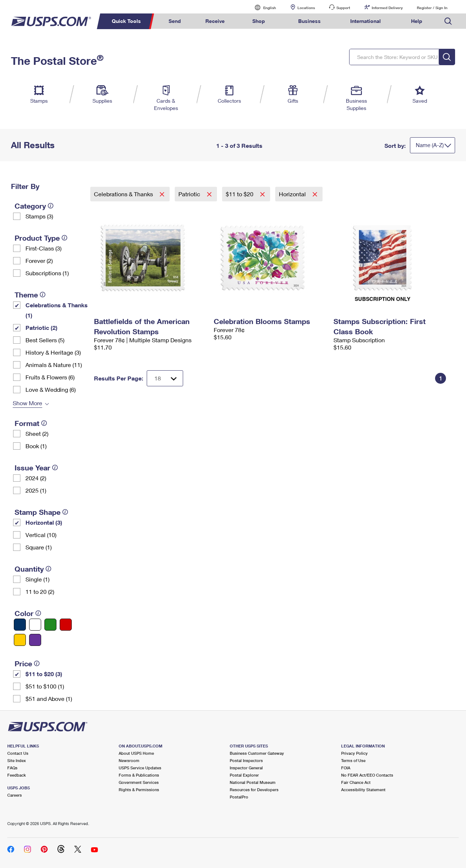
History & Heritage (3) (53, 352)
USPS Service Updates (140, 768)
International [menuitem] (366, 21)
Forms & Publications (139, 775)
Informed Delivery (387, 8)
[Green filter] (50, 625)
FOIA (346, 768)
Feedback (17, 775)
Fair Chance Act (356, 782)
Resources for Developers (254, 790)
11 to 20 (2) (40, 591)
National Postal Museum (253, 782)
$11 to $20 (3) (44, 674)
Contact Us (18, 753)
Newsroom (129, 760)
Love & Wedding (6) (51, 389)
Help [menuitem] (417, 21)
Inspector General (246, 768)
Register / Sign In (432, 8)
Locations (306, 8)
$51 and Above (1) (49, 699)
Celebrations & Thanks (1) (57, 310)
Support (343, 8)
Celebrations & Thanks (124, 194)
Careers (15, 795)
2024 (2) (36, 478)
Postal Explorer (244, 775)
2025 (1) (36, 490)
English (262, 7)
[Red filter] (66, 625)
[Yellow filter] (20, 640)
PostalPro (239, 797)
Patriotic (190, 194)
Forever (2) (39, 261)
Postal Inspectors (246, 760)
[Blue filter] (20, 625)
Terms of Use (353, 760)
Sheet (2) (37, 433)
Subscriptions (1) (47, 273)
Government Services (139, 782)
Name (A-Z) (430, 145)
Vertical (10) (41, 535)
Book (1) (36, 446)
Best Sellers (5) (45, 340)
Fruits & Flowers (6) (50, 377)
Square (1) (39, 547)
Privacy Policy (354, 753)
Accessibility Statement (363, 790)
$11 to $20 (240, 194)
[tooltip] (51, 206)
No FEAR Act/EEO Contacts (367, 775)
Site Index (17, 760)
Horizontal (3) (44, 522)
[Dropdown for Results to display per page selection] (165, 378)
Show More (27, 403)
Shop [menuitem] (259, 21)
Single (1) (37, 579)
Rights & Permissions (139, 790)
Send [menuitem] (175, 21)
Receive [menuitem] (215, 21)
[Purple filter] (35, 640)
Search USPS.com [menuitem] (448, 21)
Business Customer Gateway (257, 753)
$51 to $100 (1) (45, 686)
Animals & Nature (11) (54, 365)
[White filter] (35, 625)
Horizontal (293, 194)
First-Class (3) (44, 248)
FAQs (12, 768)
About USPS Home (136, 753)
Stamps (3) (39, 216)
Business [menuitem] (309, 21)
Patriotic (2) (42, 328)
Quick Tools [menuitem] (126, 21)
